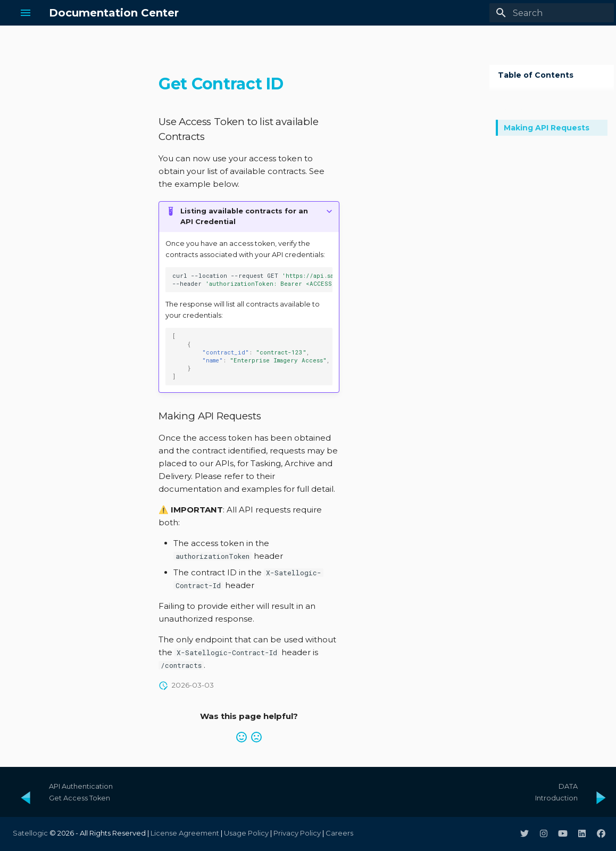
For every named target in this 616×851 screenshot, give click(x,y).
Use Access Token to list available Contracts (545, 103)
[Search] (552, 13)
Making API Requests (547, 128)
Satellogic (30, 833)
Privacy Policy (297, 833)
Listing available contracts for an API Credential (244, 216)
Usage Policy (246, 833)
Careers (339, 833)
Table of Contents (536, 75)
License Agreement (185, 833)
